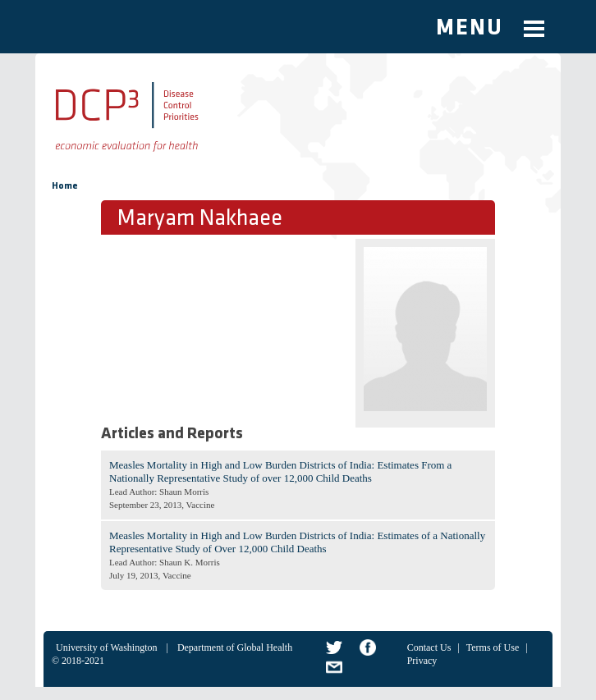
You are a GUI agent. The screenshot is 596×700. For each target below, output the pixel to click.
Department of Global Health (235, 647)
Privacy (422, 661)
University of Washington (106, 647)
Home (65, 186)
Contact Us (429, 647)
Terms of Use (493, 647)
